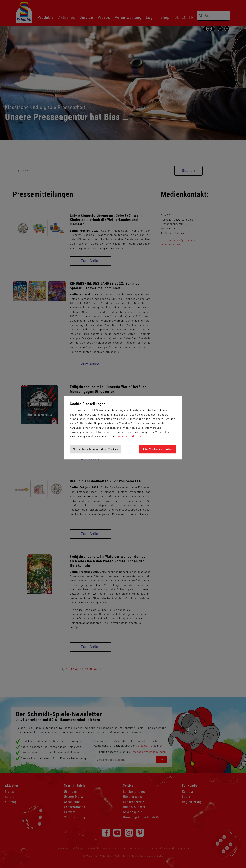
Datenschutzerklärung (129, 436)
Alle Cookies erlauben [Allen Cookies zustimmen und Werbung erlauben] (158, 449)
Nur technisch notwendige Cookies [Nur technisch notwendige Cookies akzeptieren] (96, 449)
